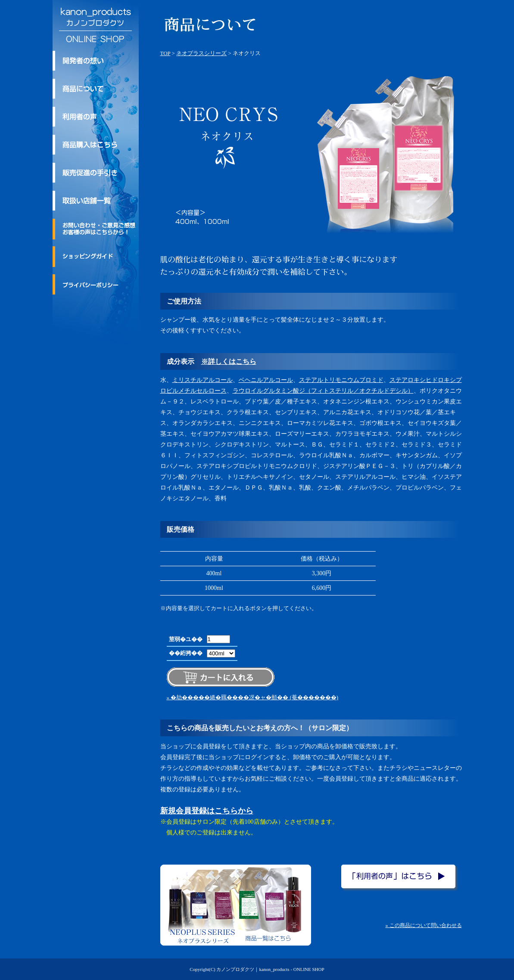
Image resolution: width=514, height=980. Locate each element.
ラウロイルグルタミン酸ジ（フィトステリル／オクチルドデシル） (323, 391)
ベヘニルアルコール (266, 380)
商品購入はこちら (96, 145)
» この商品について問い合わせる (424, 925)
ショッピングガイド (96, 257)
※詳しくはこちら (229, 361)
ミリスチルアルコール (202, 380)
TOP (165, 53)
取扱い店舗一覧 (96, 201)
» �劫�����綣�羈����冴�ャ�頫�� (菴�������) (253, 697)
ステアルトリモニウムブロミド (341, 380)
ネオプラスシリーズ (201, 53)
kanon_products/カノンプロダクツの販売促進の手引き (96, 173)
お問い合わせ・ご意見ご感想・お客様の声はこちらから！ (96, 229)
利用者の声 (96, 117)
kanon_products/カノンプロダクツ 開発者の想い (96, 61)
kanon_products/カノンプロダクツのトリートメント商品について (96, 89)
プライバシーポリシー (96, 284)
